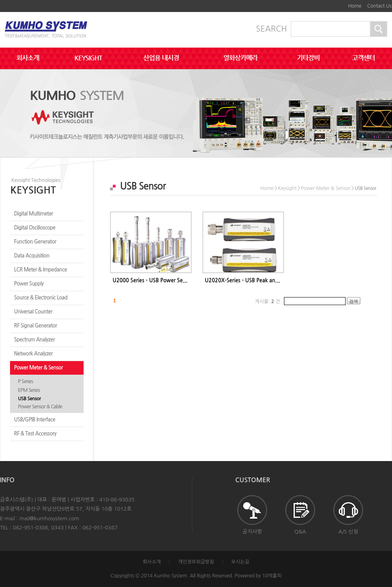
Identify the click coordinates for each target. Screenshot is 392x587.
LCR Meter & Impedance (40, 270)
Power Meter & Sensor (38, 368)
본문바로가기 (334, 3)
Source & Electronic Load (41, 298)
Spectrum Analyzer (34, 340)
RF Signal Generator (35, 326)
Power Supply (29, 284)
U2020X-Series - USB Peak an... (242, 281)
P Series (25, 381)
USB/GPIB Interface (35, 420)
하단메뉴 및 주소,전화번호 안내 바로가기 (340, 3)
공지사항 (252, 515)
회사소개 (152, 562)
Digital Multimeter (33, 214)
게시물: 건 (267, 301)
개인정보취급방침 (196, 562)
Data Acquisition (32, 256)
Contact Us (379, 6)
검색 (354, 301)
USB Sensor (29, 399)
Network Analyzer (33, 354)
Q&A (300, 515)
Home (355, 6)
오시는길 (240, 562)
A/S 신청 (348, 515)
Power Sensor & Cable (40, 407)
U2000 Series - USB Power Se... (150, 281)
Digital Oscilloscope (35, 228)
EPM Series (29, 390)
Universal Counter (33, 312)
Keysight (287, 188)
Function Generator (35, 242)
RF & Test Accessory (35, 434)
